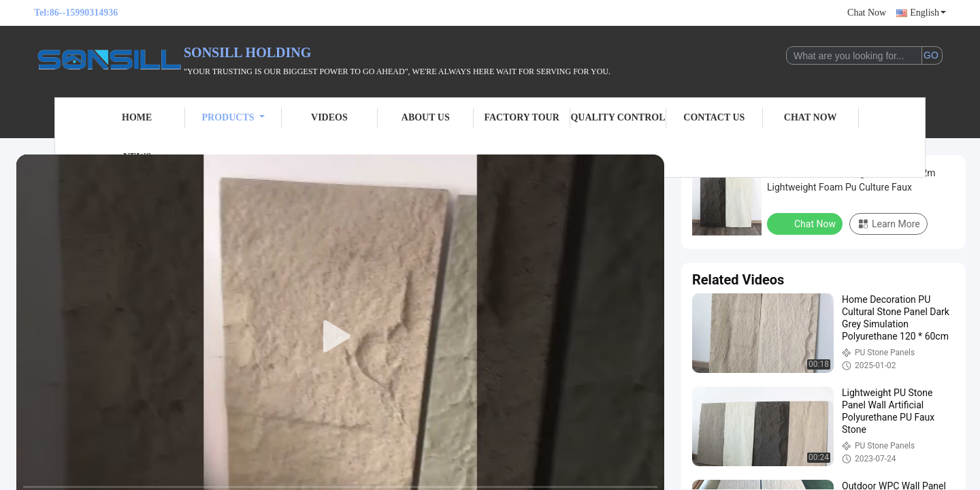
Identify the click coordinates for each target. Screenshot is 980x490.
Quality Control (618, 117)
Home (137, 117)
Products (233, 117)
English (928, 13)
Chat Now (867, 13)
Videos (329, 117)
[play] (340, 337)
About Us (426, 117)
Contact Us (714, 117)
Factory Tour (521, 117)
